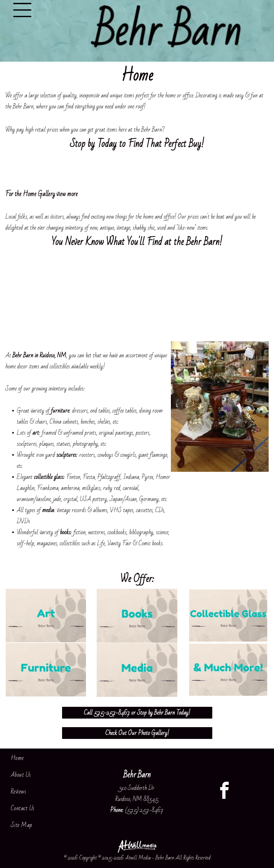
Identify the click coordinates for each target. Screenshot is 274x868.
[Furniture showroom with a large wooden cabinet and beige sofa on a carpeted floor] (234, 297)
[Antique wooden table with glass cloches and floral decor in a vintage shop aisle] (39, 297)
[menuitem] (49, 758)
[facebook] (224, 792)
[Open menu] (22, 10)
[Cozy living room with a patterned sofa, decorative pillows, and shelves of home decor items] (169, 297)
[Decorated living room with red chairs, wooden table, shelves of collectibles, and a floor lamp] (105, 297)
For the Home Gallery (30, 194)
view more (67, 194)
